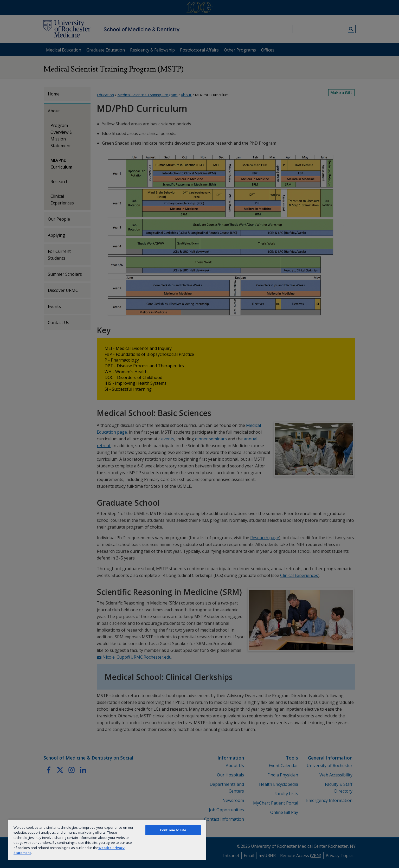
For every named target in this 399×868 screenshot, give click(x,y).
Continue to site (173, 830)
